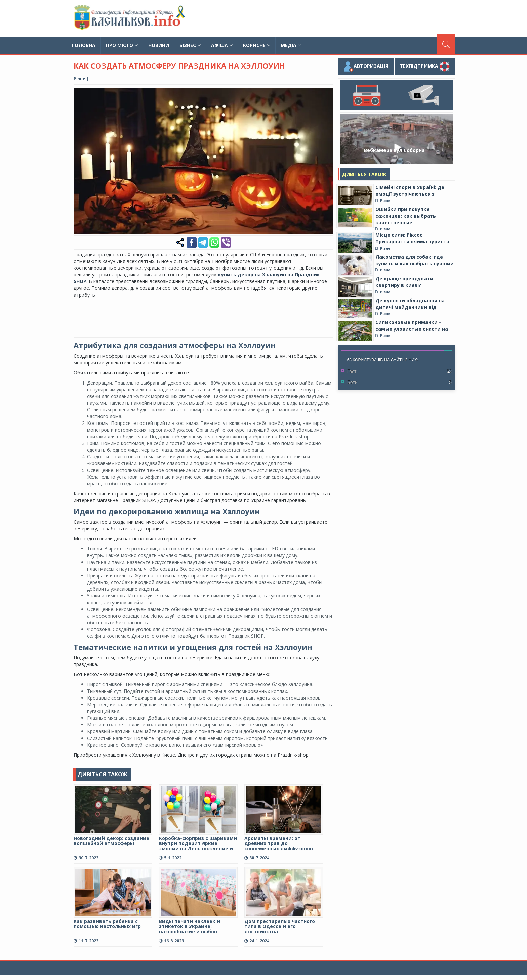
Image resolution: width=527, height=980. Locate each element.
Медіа (291, 45)
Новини (159, 45)
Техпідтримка (425, 66)
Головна (84, 45)
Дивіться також (364, 174)
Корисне (257, 45)
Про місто (122, 45)
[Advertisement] (333, 18)
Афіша (222, 45)
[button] (327, 94)
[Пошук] (446, 44)
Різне (79, 79)
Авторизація (366, 66)
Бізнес (190, 45)
